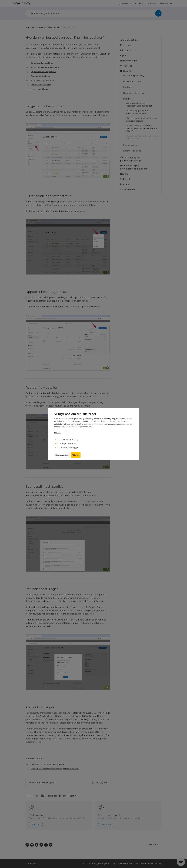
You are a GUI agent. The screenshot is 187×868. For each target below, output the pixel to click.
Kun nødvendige (62, 456)
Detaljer (57, 433)
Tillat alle (76, 456)
